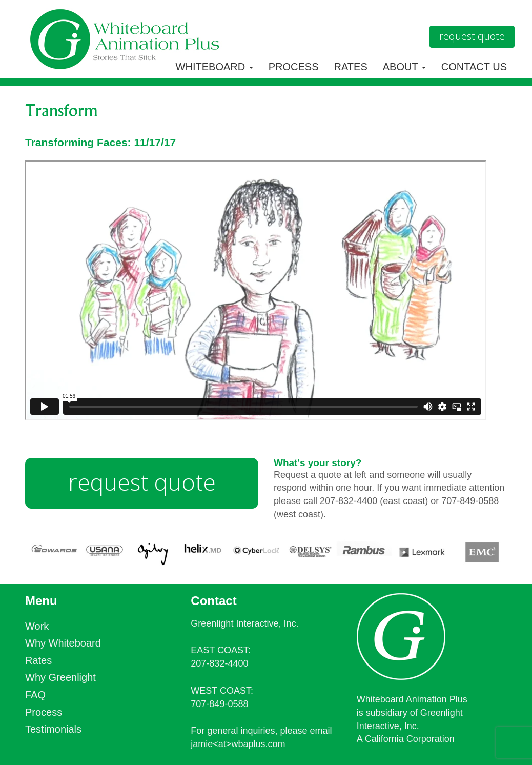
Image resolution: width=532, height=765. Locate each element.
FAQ (35, 695)
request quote (142, 482)
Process (294, 67)
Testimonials (53, 729)
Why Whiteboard (63, 643)
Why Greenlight (60, 677)
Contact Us (474, 67)
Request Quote (472, 36)
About (404, 67)
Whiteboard (214, 67)
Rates (351, 67)
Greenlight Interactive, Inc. (244, 623)
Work (37, 626)
